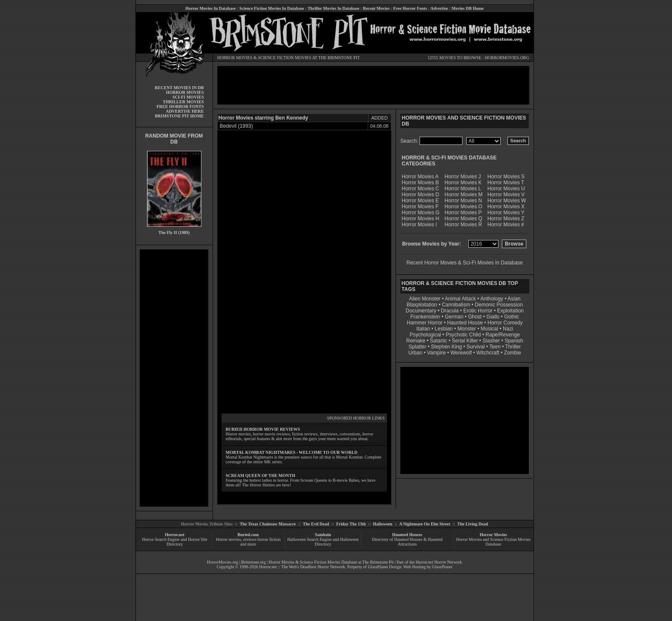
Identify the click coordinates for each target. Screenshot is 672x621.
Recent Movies (376, 8)
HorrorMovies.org (223, 562)
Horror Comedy (505, 323)
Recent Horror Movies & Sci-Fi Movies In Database (465, 263)
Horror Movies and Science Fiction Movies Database (493, 542)
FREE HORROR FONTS (180, 106)
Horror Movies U (506, 189)
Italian (423, 329)
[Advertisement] (174, 378)
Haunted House (465, 323)
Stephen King (447, 347)
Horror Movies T (506, 183)
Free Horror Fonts (410, 8)
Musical (490, 329)
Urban (415, 353)
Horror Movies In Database (210, 8)
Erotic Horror (478, 311)
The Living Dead (473, 524)
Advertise (439, 8)
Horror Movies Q (463, 219)
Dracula (450, 311)
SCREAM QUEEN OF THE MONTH (261, 475)
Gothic (511, 317)
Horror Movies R (463, 225)
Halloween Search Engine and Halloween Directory (323, 542)
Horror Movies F (420, 207)
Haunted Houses (407, 535)
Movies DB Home (468, 8)
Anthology (492, 299)
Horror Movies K (463, 183)
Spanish (514, 341)
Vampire (436, 353)
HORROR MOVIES (235, 58)
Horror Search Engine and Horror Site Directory (174, 542)
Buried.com (248, 535)
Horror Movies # (505, 225)
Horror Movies (493, 535)
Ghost (475, 317)
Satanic (438, 341)
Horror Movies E (420, 201)
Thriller (513, 347)
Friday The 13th (351, 524)
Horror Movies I (419, 225)
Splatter (417, 347)
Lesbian (444, 329)
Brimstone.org (253, 562)
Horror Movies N (463, 201)
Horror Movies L (463, 189)
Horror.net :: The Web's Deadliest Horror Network (302, 567)
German (454, 317)
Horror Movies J (463, 177)
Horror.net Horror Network (439, 562)
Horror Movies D (420, 195)
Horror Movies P (463, 213)
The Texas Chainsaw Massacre (268, 524)
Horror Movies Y (506, 213)
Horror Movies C (420, 189)
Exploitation (510, 311)
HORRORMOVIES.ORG (507, 58)
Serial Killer (465, 341)
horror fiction (269, 539)
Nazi (508, 329)
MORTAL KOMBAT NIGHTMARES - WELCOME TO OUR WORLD (292, 452)
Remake (416, 341)
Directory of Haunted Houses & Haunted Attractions (407, 542)
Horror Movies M (463, 195)
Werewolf (461, 353)
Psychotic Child (463, 335)
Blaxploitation (422, 305)
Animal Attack (460, 299)
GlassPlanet (442, 567)
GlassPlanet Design (384, 567)
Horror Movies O (463, 207)
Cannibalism (456, 305)
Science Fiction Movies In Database (271, 8)
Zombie (513, 353)
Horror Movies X (506, 207)
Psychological (425, 335)
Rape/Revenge (503, 335)
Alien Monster (424, 299)
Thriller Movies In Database (334, 8)
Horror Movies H (420, 219)
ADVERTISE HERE (185, 111)
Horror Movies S (506, 177)
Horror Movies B (420, 183)
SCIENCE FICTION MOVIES (285, 58)
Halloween (382, 524)
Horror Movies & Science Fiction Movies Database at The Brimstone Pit (331, 562)
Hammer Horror (424, 323)
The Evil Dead (316, 524)
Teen (495, 347)
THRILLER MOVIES (183, 102)
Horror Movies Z (506, 219)
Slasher (491, 341)
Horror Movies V (506, 195)
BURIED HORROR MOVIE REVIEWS (263, 429)
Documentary (421, 311)
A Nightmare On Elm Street (424, 524)
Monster (466, 329)
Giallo (493, 317)
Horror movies (229, 539)
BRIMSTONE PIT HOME (179, 116)
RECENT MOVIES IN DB (179, 88)
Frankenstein (425, 317)
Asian (514, 299)
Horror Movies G (420, 213)
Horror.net (175, 535)
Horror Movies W (507, 201)
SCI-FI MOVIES (188, 97)
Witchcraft (488, 353)
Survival (476, 347)
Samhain (323, 535)
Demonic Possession (499, 305)
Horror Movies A (420, 177)
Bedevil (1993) (236, 126)
